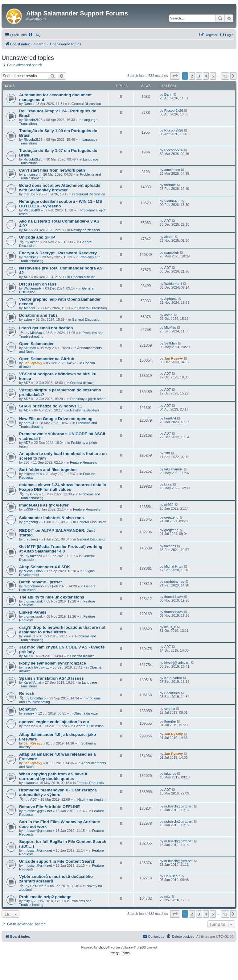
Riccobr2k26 (33, 120)
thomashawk (33, 601)
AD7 (27, 230)
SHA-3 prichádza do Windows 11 (51, 406)
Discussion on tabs (38, 284)
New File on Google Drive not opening (56, 419)
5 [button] (213, 76)
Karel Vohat (33, 682)
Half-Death (38, 886)
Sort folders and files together (48, 470)
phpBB (103, 947)
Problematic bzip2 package (45, 897)
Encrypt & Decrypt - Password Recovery (58, 253)
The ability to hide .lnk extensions (52, 597)
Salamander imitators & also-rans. (52, 518)
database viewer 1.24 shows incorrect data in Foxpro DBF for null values (63, 487)
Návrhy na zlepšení (85, 230)
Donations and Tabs (38, 315)
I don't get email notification (46, 328)
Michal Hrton (33, 571)
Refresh (27, 693)
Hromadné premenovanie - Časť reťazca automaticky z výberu (58, 792)
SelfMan (30, 348)
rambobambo (34, 586)
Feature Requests (83, 462)
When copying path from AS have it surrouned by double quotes (53, 776)
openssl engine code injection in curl (55, 722)
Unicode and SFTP (37, 237)
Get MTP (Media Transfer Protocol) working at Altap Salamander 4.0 (61, 549)
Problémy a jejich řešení (88, 399)
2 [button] (192, 76)
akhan (35, 242)
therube (29, 194)
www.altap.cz (36, 19)
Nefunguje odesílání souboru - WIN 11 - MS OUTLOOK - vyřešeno (61, 204)
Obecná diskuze (83, 277)
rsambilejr (31, 257)
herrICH (30, 423)
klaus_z (29, 636)
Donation (28, 709)
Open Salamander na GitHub (47, 359)
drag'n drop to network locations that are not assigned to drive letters (62, 630)
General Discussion (86, 104)
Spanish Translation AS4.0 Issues (51, 678)
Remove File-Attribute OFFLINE (49, 807)
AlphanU (30, 308)
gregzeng (31, 522)
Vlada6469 (32, 210)
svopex (29, 713)
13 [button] (225, 76)
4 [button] (206, 76)
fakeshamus (33, 474)
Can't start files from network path (52, 170)
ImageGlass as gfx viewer (44, 505)
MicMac (36, 333)
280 (27, 462)
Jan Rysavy (33, 363)
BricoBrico (38, 698)
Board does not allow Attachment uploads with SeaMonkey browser (60, 188)
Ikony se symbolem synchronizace (53, 663)
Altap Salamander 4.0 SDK (45, 567)
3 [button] (199, 76)
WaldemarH (33, 288)
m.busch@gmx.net (38, 811)
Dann (28, 104)
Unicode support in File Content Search (57, 861)
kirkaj (34, 494)
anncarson (32, 174)
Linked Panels (33, 612)
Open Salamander (36, 344)
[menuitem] (34, 35)
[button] (175, 76)
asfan (28, 319)
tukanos (36, 556)
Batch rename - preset (41, 582)
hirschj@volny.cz (36, 667)
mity (27, 901)
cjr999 (28, 509)
